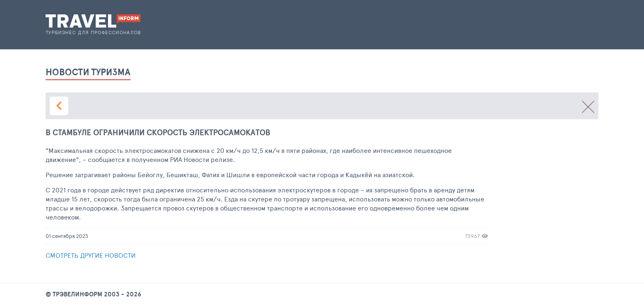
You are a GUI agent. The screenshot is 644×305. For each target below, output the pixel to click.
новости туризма (88, 73)
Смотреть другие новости (91, 255)
